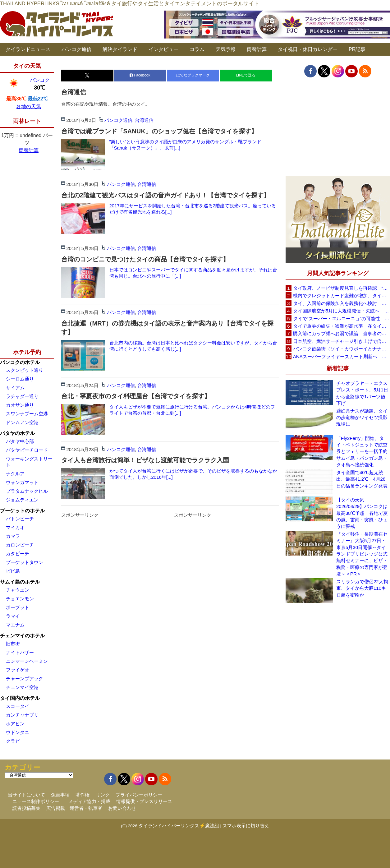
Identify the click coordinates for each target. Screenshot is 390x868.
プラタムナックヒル (27, 491)
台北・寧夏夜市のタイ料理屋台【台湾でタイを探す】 (136, 396)
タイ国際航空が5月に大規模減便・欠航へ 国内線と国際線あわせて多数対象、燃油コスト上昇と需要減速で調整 (342, 311)
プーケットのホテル (22, 511)
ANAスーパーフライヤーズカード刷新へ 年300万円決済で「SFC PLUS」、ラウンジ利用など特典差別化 (342, 356)
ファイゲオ (18, 670)
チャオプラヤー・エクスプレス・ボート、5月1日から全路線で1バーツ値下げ (362, 393)
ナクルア (15, 474)
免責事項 (60, 795)
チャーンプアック (25, 679)
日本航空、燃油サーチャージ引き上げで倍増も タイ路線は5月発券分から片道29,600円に (342, 341)
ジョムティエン (22, 500)
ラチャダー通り (22, 396)
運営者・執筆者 (86, 808)
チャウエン (18, 590)
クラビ (13, 741)
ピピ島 (13, 571)
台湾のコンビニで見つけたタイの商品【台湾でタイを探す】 (145, 259)
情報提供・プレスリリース (144, 801)
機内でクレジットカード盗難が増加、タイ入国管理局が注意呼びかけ (342, 295)
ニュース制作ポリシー (36, 801)
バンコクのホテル (20, 362)
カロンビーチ (20, 545)
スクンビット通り (25, 370)
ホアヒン (15, 724)
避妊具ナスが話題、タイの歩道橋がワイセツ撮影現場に (362, 418)
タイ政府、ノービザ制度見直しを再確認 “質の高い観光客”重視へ (342, 288)
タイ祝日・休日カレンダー (308, 49)
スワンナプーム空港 (27, 414)
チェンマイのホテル (22, 636)
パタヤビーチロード (27, 450)
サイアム (15, 388)
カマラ (13, 536)
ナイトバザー (20, 652)
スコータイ (18, 706)
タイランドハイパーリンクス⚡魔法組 (179, 826)
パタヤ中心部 (20, 441)
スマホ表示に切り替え (246, 826)
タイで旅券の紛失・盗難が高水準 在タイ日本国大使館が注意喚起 (342, 326)
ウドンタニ (18, 732)
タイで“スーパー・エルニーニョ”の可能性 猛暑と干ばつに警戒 (342, 319)
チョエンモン (20, 599)
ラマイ (13, 616)
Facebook (140, 75)
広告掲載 (56, 808)
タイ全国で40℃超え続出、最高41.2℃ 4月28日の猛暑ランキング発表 (362, 479)
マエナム (15, 625)
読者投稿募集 (26, 808)
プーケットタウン (25, 562)
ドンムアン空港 (22, 422)
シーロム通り (20, 379)
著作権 (83, 795)
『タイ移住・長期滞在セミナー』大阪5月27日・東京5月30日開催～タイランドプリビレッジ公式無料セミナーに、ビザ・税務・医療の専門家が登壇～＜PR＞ (362, 554)
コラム (197, 49)
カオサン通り (20, 405)
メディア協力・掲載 (89, 801)
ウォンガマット (22, 482)
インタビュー (163, 49)
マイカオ (15, 527)
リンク (103, 795)
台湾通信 (144, 120)
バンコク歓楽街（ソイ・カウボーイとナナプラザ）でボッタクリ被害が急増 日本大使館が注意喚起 (342, 349)
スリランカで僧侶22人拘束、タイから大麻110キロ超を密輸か (362, 588)
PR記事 (357, 49)
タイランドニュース (28, 49)
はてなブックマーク (193, 75)
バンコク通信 (76, 49)
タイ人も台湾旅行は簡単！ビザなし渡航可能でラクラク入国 (145, 460)
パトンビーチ (20, 519)
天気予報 (226, 49)
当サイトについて (26, 795)
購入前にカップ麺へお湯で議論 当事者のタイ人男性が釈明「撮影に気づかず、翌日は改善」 (342, 333)
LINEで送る (246, 75)
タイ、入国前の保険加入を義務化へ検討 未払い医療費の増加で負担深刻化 (342, 303)
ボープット (18, 607)
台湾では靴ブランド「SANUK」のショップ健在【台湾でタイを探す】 (159, 131)
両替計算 (257, 49)
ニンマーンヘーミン (27, 661)
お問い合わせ (122, 808)
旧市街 (13, 644)
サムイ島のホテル (20, 582)
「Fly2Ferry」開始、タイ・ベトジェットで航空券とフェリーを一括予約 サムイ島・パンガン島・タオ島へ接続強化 (363, 452)
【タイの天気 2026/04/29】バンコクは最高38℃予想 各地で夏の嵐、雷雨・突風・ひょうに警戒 (362, 513)
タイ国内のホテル (20, 698)
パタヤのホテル (17, 433)
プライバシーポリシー (139, 795)
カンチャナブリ (22, 715)
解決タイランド (120, 49)
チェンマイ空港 (22, 687)
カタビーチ (18, 554)
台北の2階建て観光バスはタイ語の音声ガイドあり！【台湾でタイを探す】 (165, 195)
